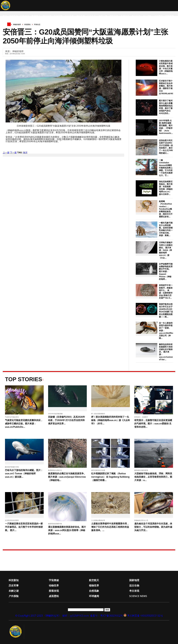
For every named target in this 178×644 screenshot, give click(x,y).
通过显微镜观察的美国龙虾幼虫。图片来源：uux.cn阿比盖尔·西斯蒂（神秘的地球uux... (67, 530)
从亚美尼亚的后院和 (12, 520)
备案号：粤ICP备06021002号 (107, 615)
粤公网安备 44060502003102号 (145, 615)
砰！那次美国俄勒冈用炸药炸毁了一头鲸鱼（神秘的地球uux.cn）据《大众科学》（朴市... (111, 420)
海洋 (25, 152)
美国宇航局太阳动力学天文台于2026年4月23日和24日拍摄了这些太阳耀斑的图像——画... (166, 310)
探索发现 (114, 16)
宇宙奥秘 (25, 16)
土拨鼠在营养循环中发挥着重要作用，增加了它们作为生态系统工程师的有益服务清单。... (110, 527)
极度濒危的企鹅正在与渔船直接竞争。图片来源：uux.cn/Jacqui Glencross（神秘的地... (67, 477)
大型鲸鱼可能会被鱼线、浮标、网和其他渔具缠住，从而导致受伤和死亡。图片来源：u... (153, 477)
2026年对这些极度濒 (56, 414)
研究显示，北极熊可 (141, 417)
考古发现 (136, 16)
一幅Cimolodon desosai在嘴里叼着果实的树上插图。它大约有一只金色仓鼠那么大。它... (166, 168)
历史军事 (58, 16)
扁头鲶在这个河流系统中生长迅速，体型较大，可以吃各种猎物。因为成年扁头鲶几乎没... (153, 527)
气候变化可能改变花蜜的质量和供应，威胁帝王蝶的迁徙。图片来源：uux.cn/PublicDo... (24, 423)
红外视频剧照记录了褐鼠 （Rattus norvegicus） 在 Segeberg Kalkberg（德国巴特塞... (110, 477)
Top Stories (24, 379)
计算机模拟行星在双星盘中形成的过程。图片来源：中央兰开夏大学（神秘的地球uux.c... (166, 67)
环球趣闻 (169, 16)
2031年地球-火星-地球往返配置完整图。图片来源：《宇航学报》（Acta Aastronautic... (166, 127)
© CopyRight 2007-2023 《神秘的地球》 (38, 615)
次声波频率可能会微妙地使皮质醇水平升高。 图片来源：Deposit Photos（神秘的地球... (166, 271)
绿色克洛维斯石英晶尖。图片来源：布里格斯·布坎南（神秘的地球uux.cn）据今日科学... (166, 188)
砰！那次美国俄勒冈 (98, 414)
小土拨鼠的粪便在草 (98, 520)
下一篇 (13, 152)
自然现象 (125, 16)
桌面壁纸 (158, 16)
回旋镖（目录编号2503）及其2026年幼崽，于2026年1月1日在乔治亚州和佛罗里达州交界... (67, 420)
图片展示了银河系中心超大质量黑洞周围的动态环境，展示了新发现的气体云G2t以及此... (166, 107)
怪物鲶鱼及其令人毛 (141, 520)
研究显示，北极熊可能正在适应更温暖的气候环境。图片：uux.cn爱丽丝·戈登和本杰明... (153, 423)
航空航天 (36, 16)
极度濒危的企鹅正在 (55, 470)
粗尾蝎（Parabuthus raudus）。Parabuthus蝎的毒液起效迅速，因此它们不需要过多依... (166, 209)
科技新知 (14, 16)
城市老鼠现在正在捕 (98, 470)
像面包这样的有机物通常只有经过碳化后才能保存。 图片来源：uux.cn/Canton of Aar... (166, 352)
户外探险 (147, 16)
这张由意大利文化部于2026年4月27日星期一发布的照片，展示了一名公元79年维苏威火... (166, 147)
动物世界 (69, 16)
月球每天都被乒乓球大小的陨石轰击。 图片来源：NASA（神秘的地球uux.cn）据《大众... (166, 250)
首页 (5, 16)
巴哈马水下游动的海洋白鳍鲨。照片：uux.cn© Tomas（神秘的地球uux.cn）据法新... (24, 473)
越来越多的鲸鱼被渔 (141, 470)
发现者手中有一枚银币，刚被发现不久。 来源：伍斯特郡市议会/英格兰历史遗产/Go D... (166, 292)
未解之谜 (103, 16)
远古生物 (92, 16)
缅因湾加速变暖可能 (55, 524)
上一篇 (6, 152)
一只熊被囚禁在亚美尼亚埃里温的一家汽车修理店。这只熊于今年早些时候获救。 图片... (24, 527)
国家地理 (47, 16)
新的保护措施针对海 (12, 467)
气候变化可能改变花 (12, 417)
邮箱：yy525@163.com (76, 615)
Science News (10, 27)
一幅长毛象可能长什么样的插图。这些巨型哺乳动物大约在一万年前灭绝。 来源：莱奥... (166, 229)
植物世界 (80, 16)
